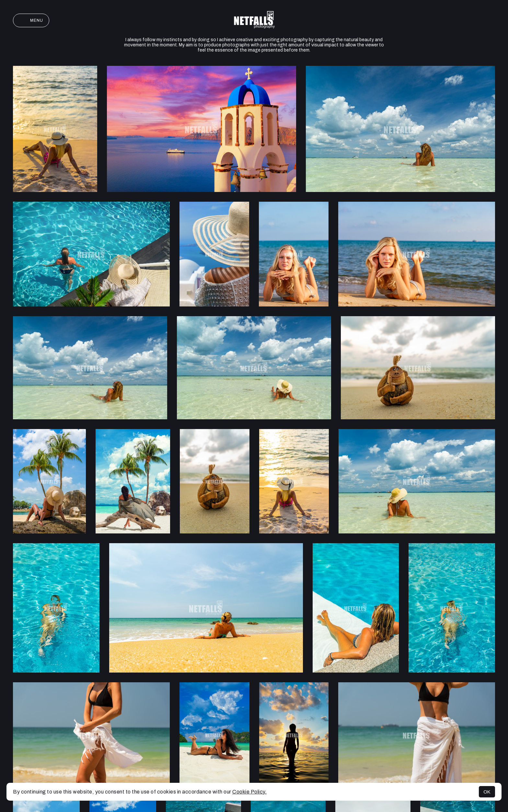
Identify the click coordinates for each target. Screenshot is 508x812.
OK (487, 792)
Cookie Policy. (249, 792)
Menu (31, 20)
